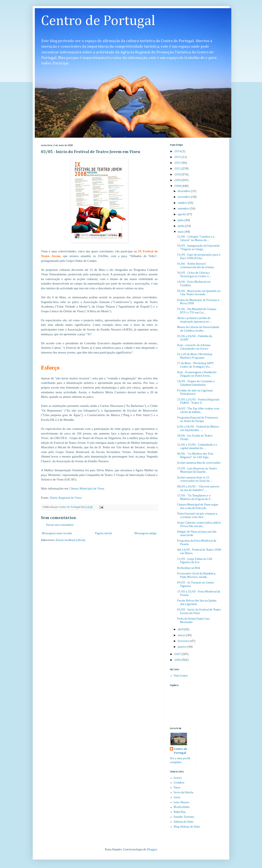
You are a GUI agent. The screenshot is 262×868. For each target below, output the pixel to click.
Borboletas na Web (189, 568)
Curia (177, 797)
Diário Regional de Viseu (66, 498)
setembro (184, 209)
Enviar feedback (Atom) (70, 540)
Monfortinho (182, 807)
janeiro (182, 647)
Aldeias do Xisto (184, 822)
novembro (184, 197)
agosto (182, 214)
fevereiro (184, 641)
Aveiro (178, 778)
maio (181, 232)
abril (181, 629)
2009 (178, 180)
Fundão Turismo (184, 817)
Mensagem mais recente (57, 533)
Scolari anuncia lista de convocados (199, 463)
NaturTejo (180, 812)
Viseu (177, 788)
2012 (178, 163)
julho (181, 220)
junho (182, 226)
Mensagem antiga (146, 533)
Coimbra (179, 783)
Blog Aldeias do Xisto (187, 827)
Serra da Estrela (183, 793)
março (182, 635)
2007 (178, 654)
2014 (178, 151)
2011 (178, 169)
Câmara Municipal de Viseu (87, 488)
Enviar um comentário (60, 525)
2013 (178, 157)
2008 (178, 186)
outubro (183, 203)
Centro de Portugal (98, 21)
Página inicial (103, 533)
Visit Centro (181, 676)
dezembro (184, 191)
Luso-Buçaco (181, 802)
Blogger (152, 850)
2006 (178, 660)
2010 (178, 175)
